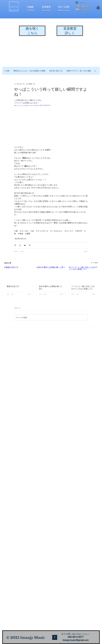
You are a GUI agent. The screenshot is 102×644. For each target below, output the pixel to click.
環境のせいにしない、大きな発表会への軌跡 (29, 71)
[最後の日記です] (19, 274)
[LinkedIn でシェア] (25, 245)
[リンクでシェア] (30, 245)
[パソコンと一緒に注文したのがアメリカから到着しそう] (83, 274)
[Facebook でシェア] (15, 245)
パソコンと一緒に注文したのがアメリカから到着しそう (83, 288)
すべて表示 (94, 263)
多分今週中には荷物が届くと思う (51, 288)
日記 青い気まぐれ (56, 71)
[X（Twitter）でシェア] (20, 245)
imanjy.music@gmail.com (76, 640)
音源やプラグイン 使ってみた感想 (79, 71)
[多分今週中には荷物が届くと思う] (51, 274)
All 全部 (7, 71)
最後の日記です (13, 286)
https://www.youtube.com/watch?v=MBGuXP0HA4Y (32, 105)
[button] (98, 7)
